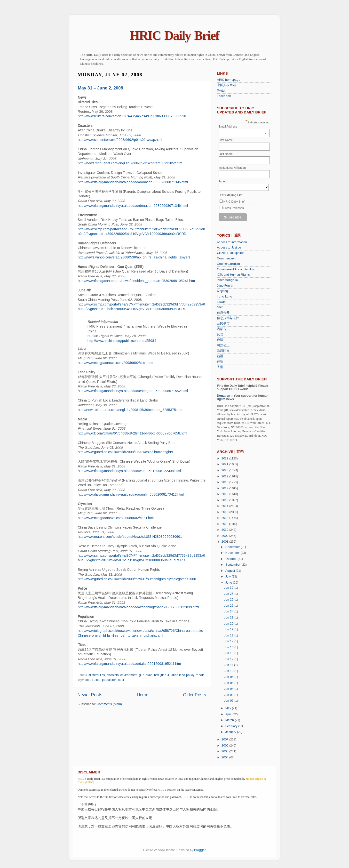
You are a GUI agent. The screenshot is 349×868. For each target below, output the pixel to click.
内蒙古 (222, 329)
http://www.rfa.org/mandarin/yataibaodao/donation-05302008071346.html (133, 182)
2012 (225, 518)
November (233, 553)
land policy (187, 675)
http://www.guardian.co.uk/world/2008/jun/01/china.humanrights (125, 452)
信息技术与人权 (228, 318)
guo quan (146, 675)
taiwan (221, 302)
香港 (220, 367)
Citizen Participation (231, 253)
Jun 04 (229, 689)
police (96, 680)
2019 (225, 476)
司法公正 (223, 345)
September (233, 565)
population (109, 680)
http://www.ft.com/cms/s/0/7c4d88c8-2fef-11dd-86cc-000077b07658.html (132, 433)
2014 (225, 506)
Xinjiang (222, 291)
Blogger (200, 850)
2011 (225, 524)
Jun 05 (229, 683)
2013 (225, 512)
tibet (121, 680)
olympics (84, 680)
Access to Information (232, 242)
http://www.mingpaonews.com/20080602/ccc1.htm (115, 363)
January (231, 732)
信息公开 (223, 313)
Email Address (243, 127)
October (231, 559)
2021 (225, 464)
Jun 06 (229, 677)
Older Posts (194, 695)
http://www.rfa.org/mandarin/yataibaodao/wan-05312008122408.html (129, 471)
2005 (225, 751)
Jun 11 (229, 665)
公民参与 (223, 323)
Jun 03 (229, 695)
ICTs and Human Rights (233, 275)
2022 (225, 458)
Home (143, 695)
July (229, 577)
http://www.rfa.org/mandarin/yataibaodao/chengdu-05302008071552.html (133, 391)
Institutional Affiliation (232, 168)
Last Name (226, 154)
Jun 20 (229, 624)
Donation (224, 396)
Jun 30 (229, 588)
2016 (225, 494)
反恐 (220, 334)
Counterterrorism (228, 264)
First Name (226, 140)
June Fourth (225, 286)
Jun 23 (229, 618)
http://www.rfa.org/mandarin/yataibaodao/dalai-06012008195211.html (130, 664)
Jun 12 (229, 659)
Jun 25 (229, 606)
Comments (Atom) (109, 704)
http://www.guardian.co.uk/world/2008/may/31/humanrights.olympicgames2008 (137, 579)
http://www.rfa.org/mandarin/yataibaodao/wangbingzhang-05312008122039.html (138, 607)
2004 (225, 757)
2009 (225, 536)
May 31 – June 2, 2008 (100, 88)
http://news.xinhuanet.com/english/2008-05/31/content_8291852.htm (130, 163)
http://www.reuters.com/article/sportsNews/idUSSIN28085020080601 (130, 537)
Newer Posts (90, 695)
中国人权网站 (226, 85)
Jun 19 (229, 629)
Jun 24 (229, 611)
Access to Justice (229, 248)
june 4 (165, 675)
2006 (225, 746)
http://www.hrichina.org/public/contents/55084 (122, 341)
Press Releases (234, 208)
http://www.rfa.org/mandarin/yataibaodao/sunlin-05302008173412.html (131, 494)
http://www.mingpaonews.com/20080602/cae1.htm (116, 518)
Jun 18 (229, 635)
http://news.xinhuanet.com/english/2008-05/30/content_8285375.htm (130, 410)
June (229, 583)
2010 (225, 530)
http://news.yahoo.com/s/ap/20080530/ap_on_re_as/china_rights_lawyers (134, 257)
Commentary (226, 258)
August (231, 571)
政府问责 (223, 351)
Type (222, 181)
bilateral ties (97, 675)
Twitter (221, 91)
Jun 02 (229, 701)
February (232, 726)
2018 (225, 482)
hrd (156, 675)
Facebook (224, 96)
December (233, 547)
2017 (225, 488)
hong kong (225, 297)
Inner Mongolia (227, 280)
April (229, 714)
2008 (225, 542)
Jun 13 (229, 653)
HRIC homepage (229, 80)
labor (174, 675)
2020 (225, 470)
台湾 (220, 340)
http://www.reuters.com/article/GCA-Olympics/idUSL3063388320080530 (132, 116)
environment (129, 675)
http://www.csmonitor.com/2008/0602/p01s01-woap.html (120, 140)
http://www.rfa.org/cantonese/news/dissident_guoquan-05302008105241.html (137, 281)
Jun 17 (229, 641)
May (229, 708)
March (230, 720)
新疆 (220, 356)
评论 (220, 362)
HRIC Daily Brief (175, 36)
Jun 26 (229, 600)
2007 (225, 739)
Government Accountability (235, 269)
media (200, 675)
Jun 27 (229, 594)
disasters (112, 675)
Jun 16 (229, 647)
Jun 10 (229, 671)
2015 (225, 500)
